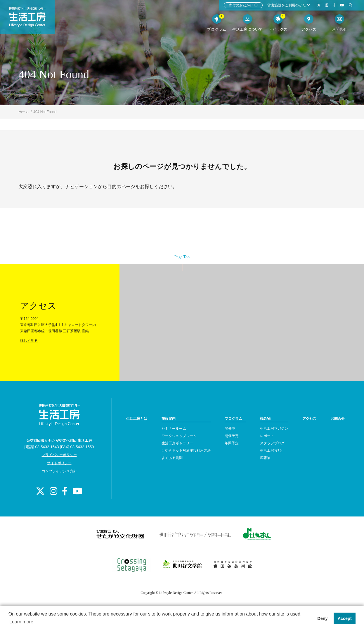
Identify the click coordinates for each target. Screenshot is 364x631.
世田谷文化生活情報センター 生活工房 (31, 19)
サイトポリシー (59, 463)
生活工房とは (137, 419)
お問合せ (338, 419)
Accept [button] (345, 618)
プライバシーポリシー (59, 455)
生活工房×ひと (272, 450)
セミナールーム (174, 429)
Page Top (182, 257)
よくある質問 (172, 458)
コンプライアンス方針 (59, 471)
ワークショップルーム (179, 436)
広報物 (265, 458)
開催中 (230, 429)
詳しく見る (29, 341)
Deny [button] (322, 618)
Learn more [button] (21, 622)
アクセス (309, 419)
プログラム (233, 419)
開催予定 (232, 436)
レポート (267, 436)
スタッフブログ (272, 443)
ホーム (24, 112)
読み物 (265, 419)
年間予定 (232, 443)
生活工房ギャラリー (177, 443)
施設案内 (169, 419)
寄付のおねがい (243, 5)
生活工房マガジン (274, 429)
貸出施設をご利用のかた (289, 5)
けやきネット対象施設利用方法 (186, 450)
